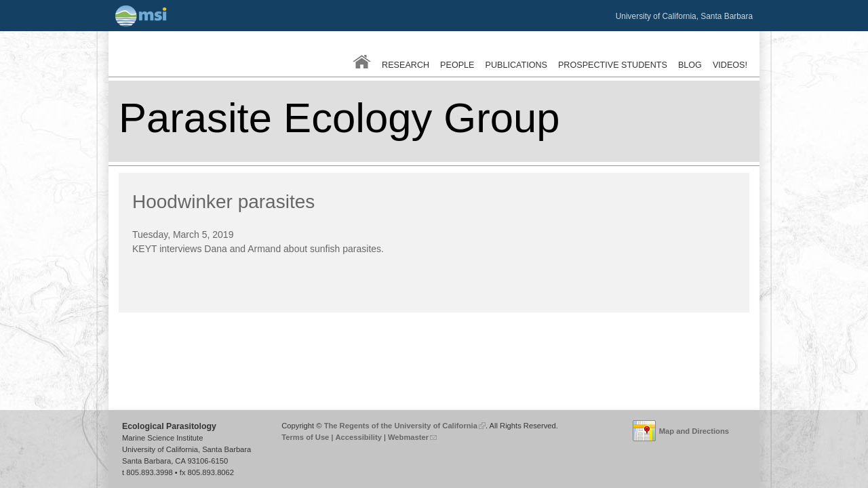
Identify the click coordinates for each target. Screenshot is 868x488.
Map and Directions (694, 431)
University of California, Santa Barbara (684, 16)
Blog (690, 65)
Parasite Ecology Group (339, 118)
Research (406, 65)
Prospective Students (613, 65)
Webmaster (412, 437)
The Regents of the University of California (405, 426)
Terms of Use (305, 437)
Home (362, 62)
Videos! (730, 65)
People (457, 65)
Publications (516, 65)
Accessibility (358, 437)
